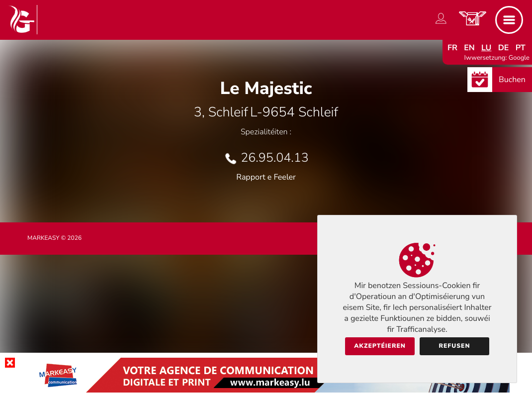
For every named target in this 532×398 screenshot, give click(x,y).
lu (486, 48)
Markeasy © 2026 (54, 238)
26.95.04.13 (274, 158)
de (504, 48)
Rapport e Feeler (266, 177)
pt (521, 48)
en (469, 48)
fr (452, 48)
